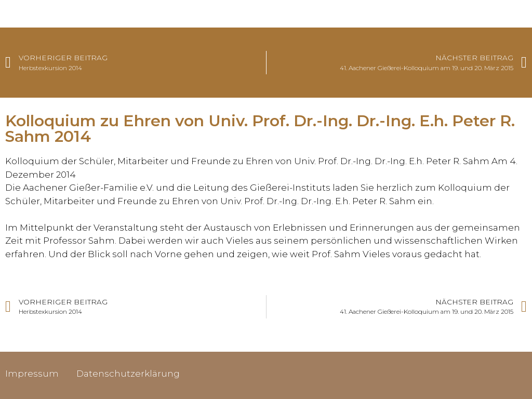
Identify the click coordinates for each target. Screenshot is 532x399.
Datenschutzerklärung (128, 374)
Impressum (32, 374)
